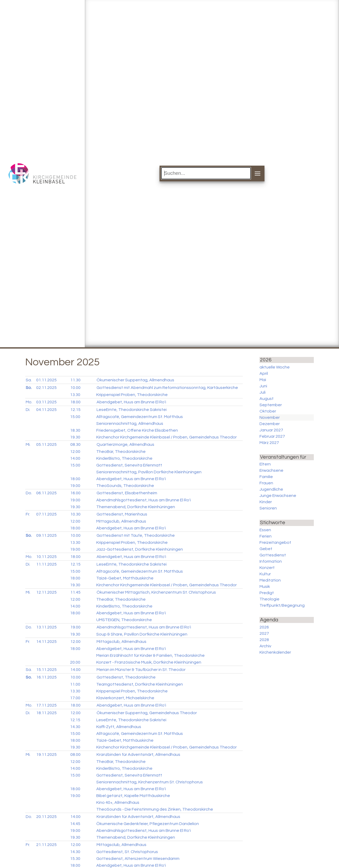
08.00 (75, 755)
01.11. (46, 380)
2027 (264, 633)
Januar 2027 (271, 430)
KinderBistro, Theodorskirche (124, 458)
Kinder (266, 502)
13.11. (46, 627)
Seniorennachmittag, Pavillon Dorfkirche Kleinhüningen (149, 472)
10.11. (46, 557)
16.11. (46, 677)
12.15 (75, 410)
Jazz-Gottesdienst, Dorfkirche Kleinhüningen (140, 549)
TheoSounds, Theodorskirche (125, 486)
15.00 (75, 417)
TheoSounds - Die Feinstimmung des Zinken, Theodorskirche (155, 809)
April (264, 373)
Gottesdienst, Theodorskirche (126, 677)
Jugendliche (271, 489)
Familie (266, 477)
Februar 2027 (272, 436)
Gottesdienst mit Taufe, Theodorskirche (136, 535)
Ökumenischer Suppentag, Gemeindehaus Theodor (147, 713)
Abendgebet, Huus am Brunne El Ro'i (131, 402)
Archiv (265, 646)
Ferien (266, 536)
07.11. (46, 514)
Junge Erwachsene (278, 496)
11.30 (75, 380)
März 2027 (269, 443)
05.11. (46, 444)
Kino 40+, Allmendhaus (118, 802)
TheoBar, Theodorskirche (121, 452)
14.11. (46, 642)
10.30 (75, 514)
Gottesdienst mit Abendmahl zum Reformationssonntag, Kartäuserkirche (167, 388)
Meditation (270, 580)
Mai (263, 380)
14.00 (75, 458)
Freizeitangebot (275, 542)
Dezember (270, 424)
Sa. (29, 380)
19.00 (75, 486)
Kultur (265, 574)
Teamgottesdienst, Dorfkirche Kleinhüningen (140, 684)
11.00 (75, 684)
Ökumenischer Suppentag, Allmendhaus (135, 380)
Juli (263, 392)
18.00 (75, 402)
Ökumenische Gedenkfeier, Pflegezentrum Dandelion (148, 824)
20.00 (75, 662)
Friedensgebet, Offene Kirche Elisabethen (137, 430)
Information (271, 561)
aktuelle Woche (275, 367)
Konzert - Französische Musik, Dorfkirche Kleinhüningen (149, 662)
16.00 (75, 493)
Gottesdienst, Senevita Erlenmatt (129, 465)
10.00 (75, 388)
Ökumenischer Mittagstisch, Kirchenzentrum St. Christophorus (156, 592)
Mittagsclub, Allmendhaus (121, 521)
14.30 (75, 727)
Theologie (269, 599)
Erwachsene (271, 470)
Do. (29, 493)
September (271, 405)
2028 (264, 640)
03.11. (46, 402)
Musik (265, 587)
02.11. (46, 388)
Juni (263, 386)
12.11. (46, 592)
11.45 (75, 592)
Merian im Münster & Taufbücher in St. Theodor (141, 670)
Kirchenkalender (275, 652)
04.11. (46, 410)
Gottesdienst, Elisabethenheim (127, 493)
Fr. (28, 514)
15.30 (75, 859)
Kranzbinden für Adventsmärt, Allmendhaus (138, 755)
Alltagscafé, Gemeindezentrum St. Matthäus (140, 417)
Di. (28, 410)
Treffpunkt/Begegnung (282, 605)
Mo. (29, 402)
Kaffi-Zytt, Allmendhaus (119, 727)
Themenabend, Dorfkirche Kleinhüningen (136, 507)
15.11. (46, 670)
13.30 (75, 395)
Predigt (267, 593)
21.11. (46, 845)
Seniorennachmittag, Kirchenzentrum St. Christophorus (150, 782)
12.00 (75, 452)
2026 (264, 627)
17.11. (46, 705)
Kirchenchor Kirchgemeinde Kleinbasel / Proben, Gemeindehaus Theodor (166, 437)
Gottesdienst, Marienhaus (122, 514)
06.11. (46, 493)
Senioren (268, 508)
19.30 (75, 437)
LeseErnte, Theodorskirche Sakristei (132, 410)
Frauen (266, 483)
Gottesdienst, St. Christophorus (127, 852)
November (270, 417)
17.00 (75, 698)
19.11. (46, 755)
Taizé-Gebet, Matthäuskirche (125, 578)
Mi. (28, 444)
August (267, 399)
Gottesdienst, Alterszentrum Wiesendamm (138, 859)
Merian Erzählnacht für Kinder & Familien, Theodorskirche (150, 655)
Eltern (265, 464)
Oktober (268, 411)
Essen (265, 530)
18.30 (75, 430)
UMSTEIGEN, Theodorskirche (124, 620)
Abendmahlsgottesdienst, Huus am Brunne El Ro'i (144, 500)
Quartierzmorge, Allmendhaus (125, 444)
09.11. (46, 535)
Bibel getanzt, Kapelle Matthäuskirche (133, 796)
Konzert (267, 568)
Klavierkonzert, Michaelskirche (125, 698)
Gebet (266, 549)
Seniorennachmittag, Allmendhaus (130, 424)
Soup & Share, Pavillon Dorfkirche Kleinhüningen (142, 634)
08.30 (75, 444)
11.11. (46, 564)
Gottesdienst (273, 555)
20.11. (46, 817)
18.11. (46, 713)
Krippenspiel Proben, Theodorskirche (132, 395)
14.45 (75, 824)
